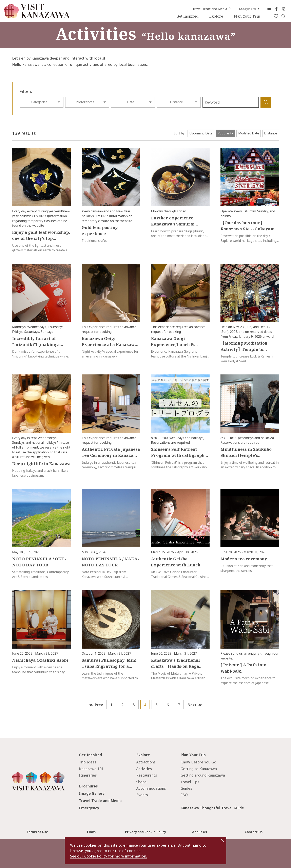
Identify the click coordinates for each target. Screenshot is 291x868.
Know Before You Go (198, 762)
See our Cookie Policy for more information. (109, 856)
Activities (144, 769)
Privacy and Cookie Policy (145, 832)
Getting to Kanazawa (199, 769)
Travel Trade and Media (212, 9)
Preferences (85, 102)
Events (142, 795)
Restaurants (147, 775)
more (16, 150)
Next (192, 705)
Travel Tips (190, 782)
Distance (176, 102)
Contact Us (254, 832)
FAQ (184, 795)
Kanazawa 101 (91, 769)
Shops (141, 782)
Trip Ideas (88, 762)
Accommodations (151, 788)
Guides (186, 788)
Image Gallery (92, 793)
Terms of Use (37, 832)
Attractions (146, 762)
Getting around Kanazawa (203, 775)
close (223, 841)
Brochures (88, 786)
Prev (99, 705)
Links (91, 832)
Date (131, 102)
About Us (200, 832)
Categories (39, 102)
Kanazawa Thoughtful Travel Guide (212, 808)
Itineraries (88, 775)
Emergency (89, 808)
